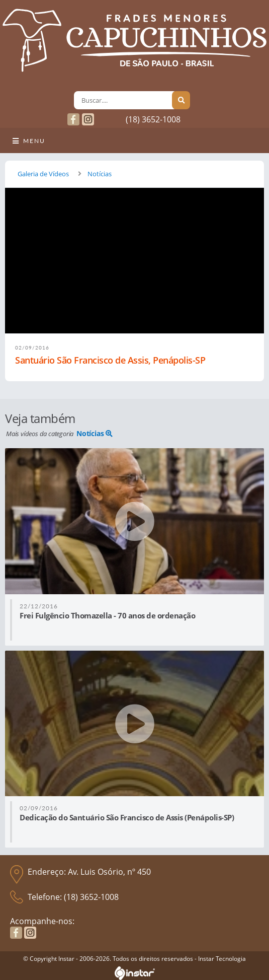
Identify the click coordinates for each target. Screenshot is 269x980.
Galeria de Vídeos (43, 174)
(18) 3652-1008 (153, 119)
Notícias (100, 174)
